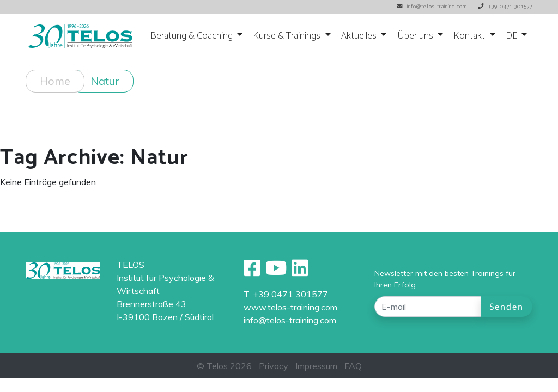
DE (512, 36)
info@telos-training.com (290, 320)
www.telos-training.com (290, 307)
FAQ (353, 366)
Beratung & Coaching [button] (193, 36)
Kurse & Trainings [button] (288, 36)
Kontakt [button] (470, 36)
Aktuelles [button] (360, 36)
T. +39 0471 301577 (286, 294)
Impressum (316, 366)
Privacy (274, 366)
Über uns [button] (416, 36)
